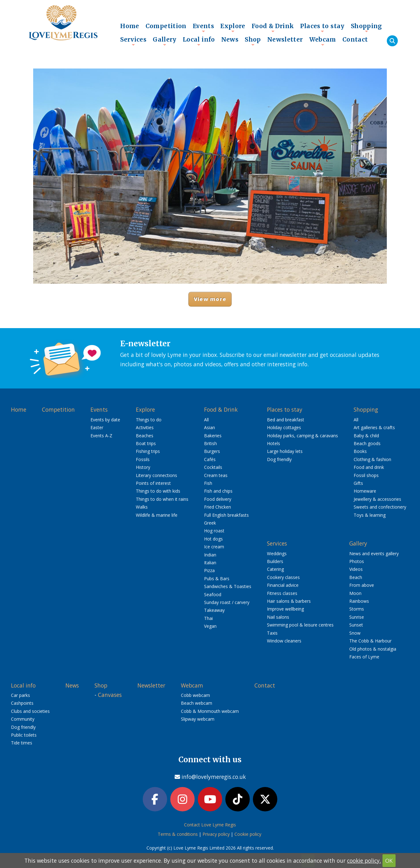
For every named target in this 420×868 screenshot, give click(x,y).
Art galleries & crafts (374, 427)
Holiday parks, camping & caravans (302, 436)
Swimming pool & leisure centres (300, 625)
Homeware (365, 491)
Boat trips (146, 443)
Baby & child (366, 436)
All (206, 420)
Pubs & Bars (217, 579)
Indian (210, 555)
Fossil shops (366, 475)
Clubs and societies (30, 711)
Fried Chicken (218, 507)
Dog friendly (279, 459)
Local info (199, 41)
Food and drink (369, 467)
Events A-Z (101, 436)
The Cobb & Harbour (370, 641)
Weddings (277, 553)
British (210, 443)
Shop (253, 41)
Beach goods (367, 443)
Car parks (20, 695)
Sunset (356, 625)
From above (362, 585)
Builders (275, 561)
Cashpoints (22, 703)
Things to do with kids (158, 491)
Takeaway (214, 610)
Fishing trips (148, 451)
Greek (210, 523)
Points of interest (153, 483)
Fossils (143, 459)
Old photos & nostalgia (373, 649)
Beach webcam (197, 703)
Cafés (210, 459)
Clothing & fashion (372, 459)
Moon (355, 593)
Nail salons (278, 617)
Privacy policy (216, 834)
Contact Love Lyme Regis (210, 825)
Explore (233, 28)
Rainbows (359, 601)
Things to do (149, 420)
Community (23, 719)
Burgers (212, 451)
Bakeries (213, 436)
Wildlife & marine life (157, 515)
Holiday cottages (284, 427)
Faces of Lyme (364, 657)
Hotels (274, 443)
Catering (275, 569)
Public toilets (24, 735)
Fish (208, 483)
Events (203, 28)
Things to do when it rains (162, 499)
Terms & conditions (178, 834)
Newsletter (285, 39)
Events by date (105, 420)
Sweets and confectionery (380, 507)
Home (130, 26)
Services (133, 41)
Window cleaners (284, 641)
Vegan (210, 626)
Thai (208, 618)
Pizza (209, 570)
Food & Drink (273, 28)
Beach (356, 577)
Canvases (110, 695)
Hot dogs (213, 539)
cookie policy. (364, 860)
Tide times (22, 743)
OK (389, 860)
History (143, 467)
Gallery (165, 41)
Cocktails (213, 467)
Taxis (272, 633)
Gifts (358, 483)
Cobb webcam (195, 695)
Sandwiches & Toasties (228, 586)
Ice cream (214, 547)
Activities (145, 427)
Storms (357, 609)
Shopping (366, 28)
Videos (356, 569)
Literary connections (156, 475)
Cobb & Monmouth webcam (210, 711)
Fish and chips (218, 491)
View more (210, 299)
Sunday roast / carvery (227, 602)
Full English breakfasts (226, 515)
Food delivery (218, 499)
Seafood (213, 594)
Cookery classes (283, 577)
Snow (355, 633)
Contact (355, 39)
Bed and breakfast (286, 420)
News (230, 39)
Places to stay (322, 28)
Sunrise (357, 617)
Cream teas (216, 475)
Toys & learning (370, 515)
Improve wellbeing (285, 609)
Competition (166, 26)
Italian (210, 563)
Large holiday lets (285, 451)
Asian (210, 427)
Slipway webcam (198, 719)
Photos (357, 561)
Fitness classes (282, 593)
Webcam (323, 41)
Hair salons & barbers (289, 601)
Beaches (145, 436)
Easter (97, 427)
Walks (142, 507)
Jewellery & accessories (377, 499)
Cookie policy (248, 834)
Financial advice (283, 585)
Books (360, 451)
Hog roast (214, 531)
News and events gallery (374, 553)
